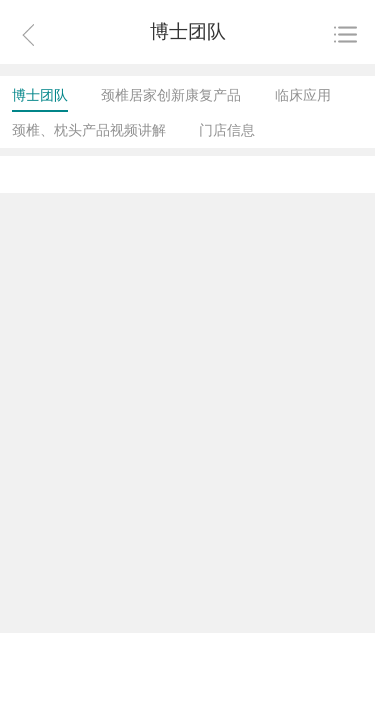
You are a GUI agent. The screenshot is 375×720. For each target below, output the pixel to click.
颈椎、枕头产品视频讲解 (89, 130)
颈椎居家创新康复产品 (171, 95)
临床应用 (303, 95)
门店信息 (227, 130)
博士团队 (40, 95)
